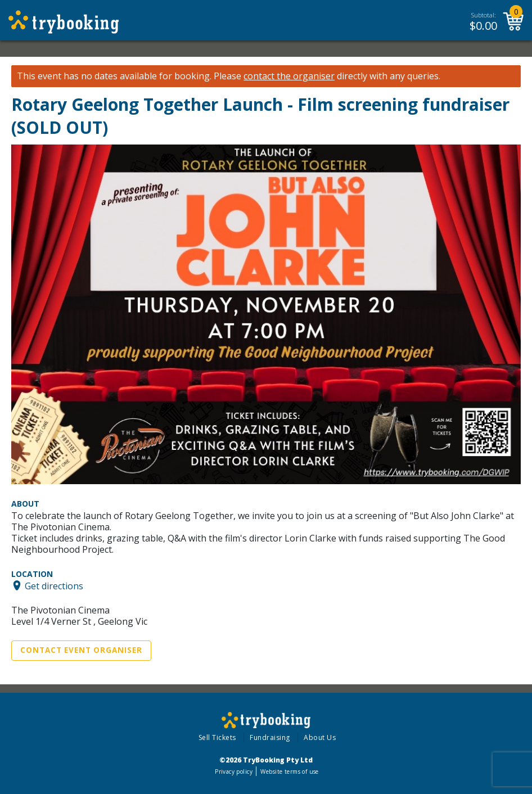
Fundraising (270, 737)
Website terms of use (289, 772)
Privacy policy (234, 772)
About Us (320, 737)
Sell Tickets (217, 737)
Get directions (54, 585)
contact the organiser (289, 76)
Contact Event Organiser (81, 650)
